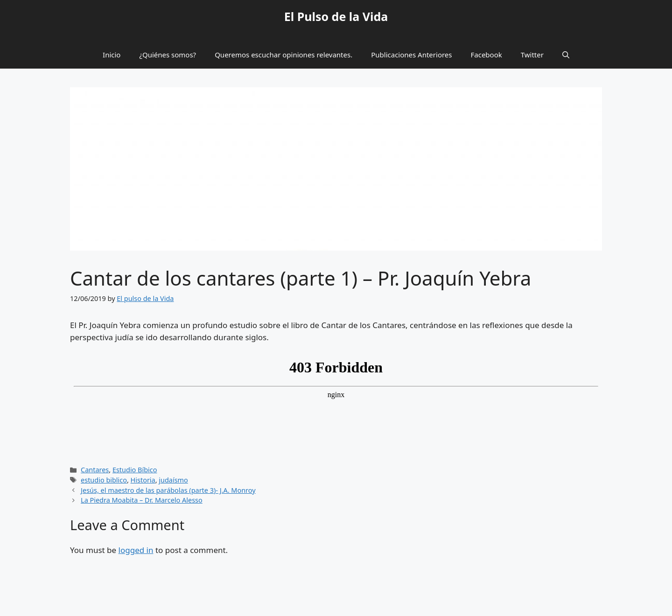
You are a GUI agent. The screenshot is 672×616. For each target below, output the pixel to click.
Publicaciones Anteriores (411, 55)
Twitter (532, 55)
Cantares (95, 470)
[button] (566, 55)
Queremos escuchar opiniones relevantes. (283, 55)
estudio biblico (104, 480)
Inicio (112, 55)
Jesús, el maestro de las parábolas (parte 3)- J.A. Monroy (168, 490)
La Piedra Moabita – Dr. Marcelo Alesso (142, 500)
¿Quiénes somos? (168, 55)
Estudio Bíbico (135, 470)
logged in (136, 550)
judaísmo (173, 480)
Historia (143, 480)
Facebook (486, 55)
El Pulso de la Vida (336, 16)
